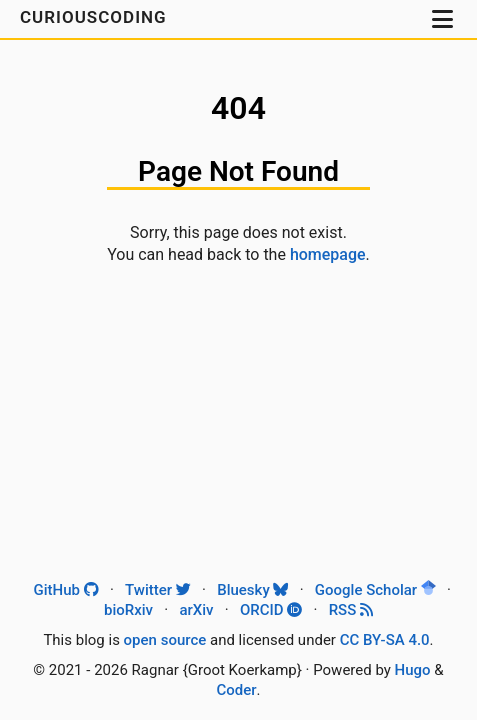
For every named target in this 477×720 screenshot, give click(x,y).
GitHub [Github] (65, 590)
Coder (236, 690)
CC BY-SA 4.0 (385, 640)
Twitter (158, 590)
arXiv (196, 610)
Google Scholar (375, 590)
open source (165, 640)
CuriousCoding (96, 17)
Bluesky (252, 590)
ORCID (271, 610)
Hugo (413, 670)
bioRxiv (128, 610)
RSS (351, 610)
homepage (328, 254)
